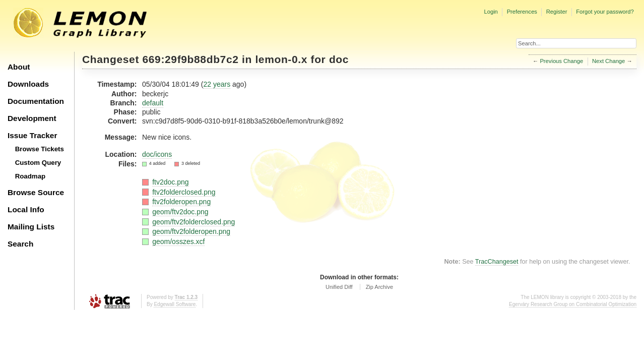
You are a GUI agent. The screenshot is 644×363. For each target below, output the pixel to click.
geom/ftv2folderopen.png (191, 231)
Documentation (36, 101)
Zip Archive (379, 287)
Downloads (28, 84)
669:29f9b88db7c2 (191, 59)
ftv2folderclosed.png (184, 192)
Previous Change (561, 61)
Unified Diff (339, 287)
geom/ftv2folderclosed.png (194, 222)
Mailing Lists (31, 227)
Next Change (608, 61)
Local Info (26, 209)
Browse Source (36, 192)
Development (32, 118)
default (153, 103)
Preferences (522, 12)
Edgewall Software (175, 304)
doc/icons (157, 154)
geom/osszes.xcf (178, 241)
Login (491, 12)
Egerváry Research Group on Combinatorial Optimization (573, 304)
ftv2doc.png (170, 182)
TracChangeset (497, 262)
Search (20, 244)
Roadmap (30, 176)
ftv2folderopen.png (181, 202)
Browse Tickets (40, 149)
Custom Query (38, 163)
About (19, 67)
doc (339, 59)
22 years (217, 84)
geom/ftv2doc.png (180, 212)
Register (557, 12)
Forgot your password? (605, 12)
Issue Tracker (32, 135)
